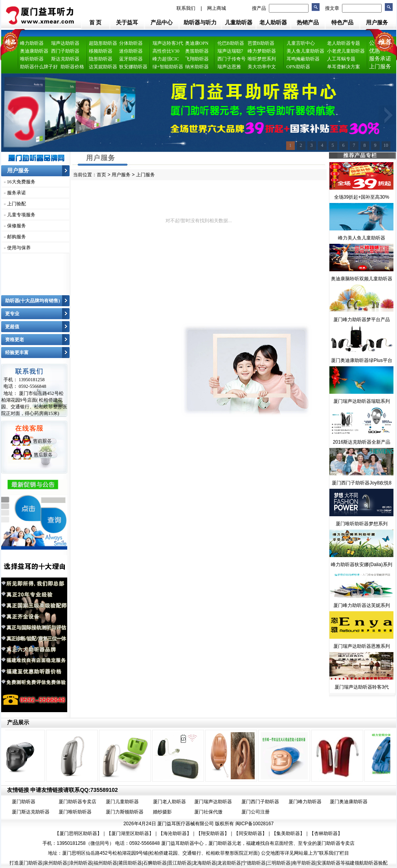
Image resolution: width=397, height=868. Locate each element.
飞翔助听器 (197, 59)
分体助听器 (131, 43)
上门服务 (380, 67)
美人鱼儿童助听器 (305, 51)
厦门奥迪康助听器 (349, 802)
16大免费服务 (21, 182)
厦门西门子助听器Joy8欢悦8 (362, 483)
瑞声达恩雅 (229, 67)
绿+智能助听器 (168, 67)
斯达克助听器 (65, 59)
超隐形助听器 (103, 43)
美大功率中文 (262, 67)
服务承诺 (17, 193)
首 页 (96, 23)
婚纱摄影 (162, 812)
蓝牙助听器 (131, 59)
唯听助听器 (32, 59)
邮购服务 (17, 237)
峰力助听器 (32, 43)
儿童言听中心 (301, 43)
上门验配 (17, 204)
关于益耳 (127, 23)
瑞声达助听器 (65, 43)
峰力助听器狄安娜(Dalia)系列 (361, 565)
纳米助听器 (197, 67)
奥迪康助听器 (34, 51)
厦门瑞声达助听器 (213, 802)
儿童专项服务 (21, 215)
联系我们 (186, 8)
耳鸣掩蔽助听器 (303, 59)
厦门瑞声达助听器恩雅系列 (362, 646)
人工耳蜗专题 (341, 59)
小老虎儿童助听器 (346, 51)
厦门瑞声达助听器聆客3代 (362, 687)
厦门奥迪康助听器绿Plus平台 (361, 360)
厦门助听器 (24, 802)
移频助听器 (101, 51)
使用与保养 (19, 248)
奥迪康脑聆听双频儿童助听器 (362, 279)
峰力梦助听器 (262, 51)
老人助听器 (273, 23)
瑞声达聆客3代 (168, 43)
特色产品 (342, 23)
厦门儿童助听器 (122, 802)
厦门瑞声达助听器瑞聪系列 (362, 401)
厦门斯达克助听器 (31, 812)
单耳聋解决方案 (344, 67)
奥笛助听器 (197, 51)
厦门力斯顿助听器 (125, 812)
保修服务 (17, 226)
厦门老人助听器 (169, 802)
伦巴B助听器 (231, 43)
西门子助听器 (65, 51)
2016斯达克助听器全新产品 (362, 442)
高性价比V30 (166, 51)
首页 (101, 175)
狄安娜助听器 (133, 67)
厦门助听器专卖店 (77, 802)
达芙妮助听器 (103, 67)
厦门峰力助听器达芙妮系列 (362, 605)
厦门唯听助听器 (75, 812)
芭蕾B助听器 (261, 43)
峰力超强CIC (166, 59)
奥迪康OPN (197, 43)
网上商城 (217, 8)
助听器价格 (72, 67)
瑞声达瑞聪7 (230, 51)
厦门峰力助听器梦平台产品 (362, 320)
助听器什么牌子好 (39, 67)
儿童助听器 (239, 23)
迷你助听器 (131, 51)
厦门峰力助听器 (305, 802)
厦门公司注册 (255, 812)
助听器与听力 (200, 23)
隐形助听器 (101, 59)
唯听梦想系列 (262, 59)
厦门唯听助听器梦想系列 (362, 524)
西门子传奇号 (232, 59)
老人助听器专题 (344, 43)
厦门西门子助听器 (260, 802)
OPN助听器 (298, 67)
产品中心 (162, 23)
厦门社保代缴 (208, 812)
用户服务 (377, 23)
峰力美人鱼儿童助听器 (362, 238)
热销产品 (308, 23)
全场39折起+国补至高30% (362, 197)
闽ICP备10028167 (255, 824)
